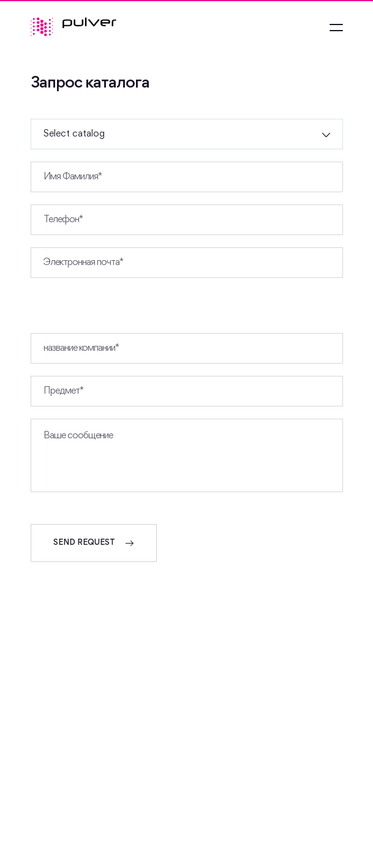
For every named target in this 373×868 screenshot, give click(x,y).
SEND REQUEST (94, 543)
